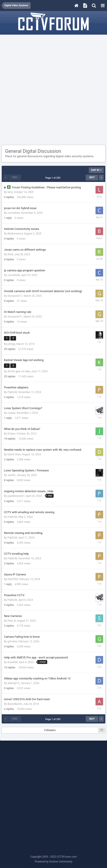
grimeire (12, 641)
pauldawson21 (16, 496)
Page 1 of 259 (54, 178)
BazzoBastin (15, 704)
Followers (50, 730)
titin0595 (13, 579)
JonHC (11, 475)
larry (10, 192)
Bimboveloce (15, 234)
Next (92, 177)
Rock (10, 254)
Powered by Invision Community (53, 862)
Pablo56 (12, 392)
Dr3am (11, 434)
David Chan (14, 454)
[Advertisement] (53, 90)
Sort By (96, 170)
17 (102, 730)
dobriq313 (13, 683)
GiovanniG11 (15, 296)
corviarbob (14, 213)
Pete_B (12, 621)
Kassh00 (13, 662)
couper (11, 413)
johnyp (11, 344)
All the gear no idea (19, 371)
